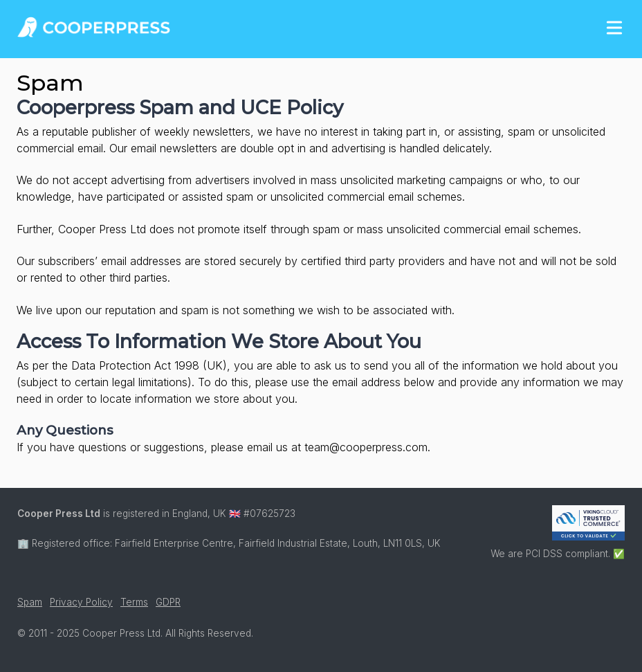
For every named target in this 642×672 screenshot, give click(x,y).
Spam (30, 602)
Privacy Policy (81, 602)
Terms (134, 602)
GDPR (168, 602)
